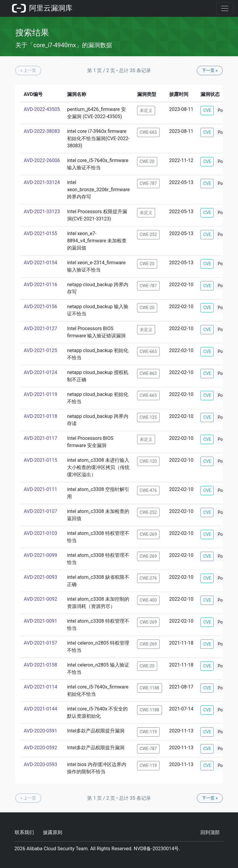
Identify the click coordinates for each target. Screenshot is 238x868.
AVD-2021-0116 (40, 285)
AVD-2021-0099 (40, 555)
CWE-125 (148, 417)
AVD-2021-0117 (40, 438)
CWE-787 (148, 183)
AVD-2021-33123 (42, 212)
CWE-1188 (150, 688)
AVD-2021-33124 (42, 182)
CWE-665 (148, 132)
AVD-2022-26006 (42, 160)
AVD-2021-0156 (40, 307)
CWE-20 (147, 161)
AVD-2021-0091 (40, 621)
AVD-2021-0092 (40, 599)
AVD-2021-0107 (40, 511)
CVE (207, 110)
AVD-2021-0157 (40, 643)
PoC (221, 110)
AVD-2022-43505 (42, 109)
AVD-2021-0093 (40, 577)
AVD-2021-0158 (40, 665)
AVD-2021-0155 (40, 233)
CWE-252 (148, 235)
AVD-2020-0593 (40, 764)
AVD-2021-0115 (40, 460)
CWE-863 (148, 373)
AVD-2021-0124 (40, 372)
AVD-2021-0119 (40, 394)
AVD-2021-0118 (40, 416)
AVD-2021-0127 (40, 328)
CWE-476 (148, 490)
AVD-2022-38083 (42, 131)
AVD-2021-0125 (40, 350)
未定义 (146, 110)
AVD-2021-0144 (40, 709)
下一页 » (210, 70)
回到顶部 (210, 832)
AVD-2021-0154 (40, 263)
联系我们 (24, 832)
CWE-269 (148, 534)
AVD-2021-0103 (40, 533)
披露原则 (53, 832)
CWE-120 (148, 461)
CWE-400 (148, 600)
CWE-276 (148, 578)
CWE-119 (148, 732)
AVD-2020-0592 (40, 748)
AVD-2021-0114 (40, 687)
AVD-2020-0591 (40, 731)
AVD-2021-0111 (40, 489)
